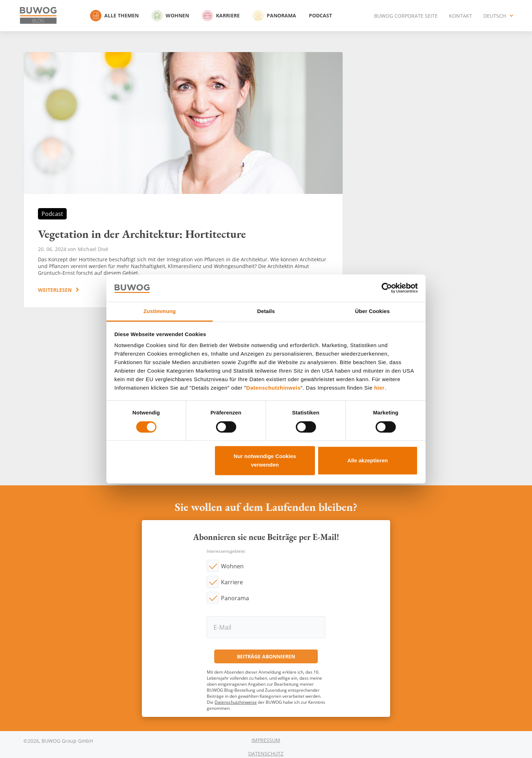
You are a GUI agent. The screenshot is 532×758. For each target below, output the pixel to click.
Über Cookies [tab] (372, 311)
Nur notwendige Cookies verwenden (265, 460)
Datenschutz (266, 754)
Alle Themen (114, 16)
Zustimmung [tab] (160, 311)
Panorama (274, 16)
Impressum (266, 740)
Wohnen (170, 16)
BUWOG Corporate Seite (406, 16)
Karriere (221, 16)
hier (379, 388)
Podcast (320, 15)
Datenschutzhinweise (236, 702)
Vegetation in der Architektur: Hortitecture (183, 180)
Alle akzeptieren (367, 460)
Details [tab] (266, 311)
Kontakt (461, 16)
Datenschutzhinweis (273, 388)
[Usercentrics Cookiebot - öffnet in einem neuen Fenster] (387, 288)
